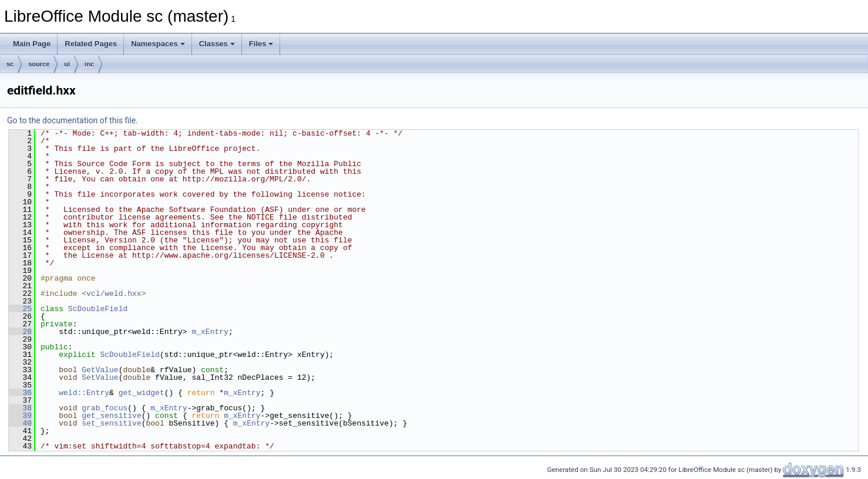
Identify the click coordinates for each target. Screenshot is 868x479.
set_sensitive (111, 423)
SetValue (100, 377)
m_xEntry (210, 332)
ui (67, 64)
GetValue (100, 370)
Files (261, 44)
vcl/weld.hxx (114, 294)
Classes (217, 44)
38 (20, 408)
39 (20, 416)
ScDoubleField (98, 309)
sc (10, 64)
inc (89, 64)
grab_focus (105, 408)
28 (20, 332)
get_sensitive (111, 416)
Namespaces (158, 44)
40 (20, 423)
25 (20, 309)
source (39, 64)
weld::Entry (84, 393)
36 (20, 393)
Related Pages (91, 44)
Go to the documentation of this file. (73, 120)
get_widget (142, 393)
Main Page (32, 44)
